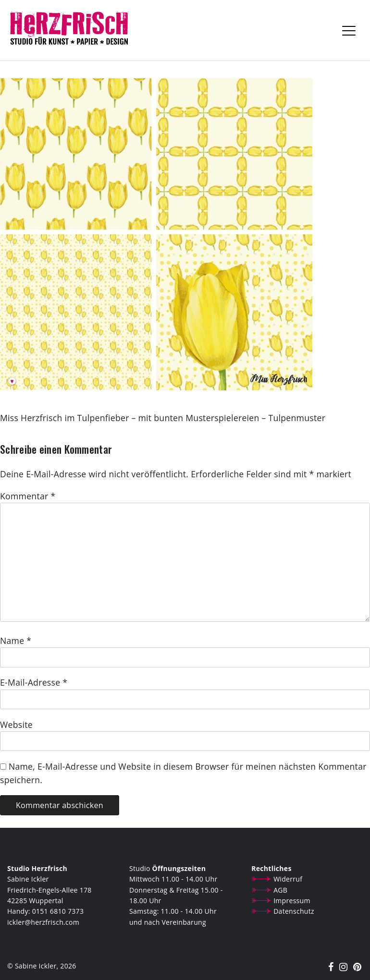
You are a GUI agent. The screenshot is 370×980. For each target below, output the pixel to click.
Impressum (292, 901)
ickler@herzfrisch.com (43, 922)
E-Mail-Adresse (34, 682)
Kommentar (28, 496)
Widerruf (288, 879)
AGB (280, 890)
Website (16, 725)
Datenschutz (294, 911)
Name (16, 641)
